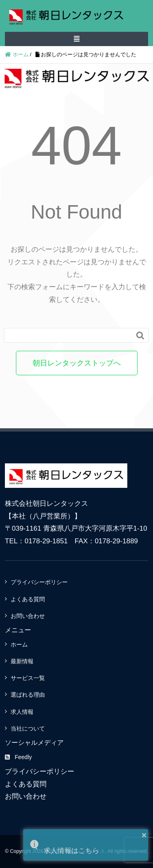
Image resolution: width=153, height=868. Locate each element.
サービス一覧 (28, 678)
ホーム (19, 644)
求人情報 (22, 712)
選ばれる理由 (28, 695)
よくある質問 (28, 599)
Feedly (18, 757)
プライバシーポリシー (39, 582)
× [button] (144, 835)
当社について (28, 728)
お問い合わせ (28, 616)
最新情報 (22, 661)
